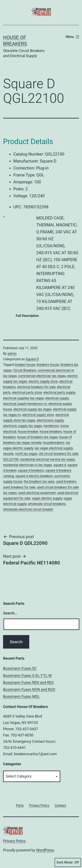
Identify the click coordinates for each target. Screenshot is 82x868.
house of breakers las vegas (38, 437)
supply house (13, 481)
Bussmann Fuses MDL (21, 696)
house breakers (51, 432)
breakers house (48, 365)
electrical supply (57, 398)
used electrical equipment (37, 493)
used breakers (66, 481)
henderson (51, 426)
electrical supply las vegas (33, 409)
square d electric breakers (34, 476)
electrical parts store (27, 392)
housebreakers (54, 443)
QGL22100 (11, 459)
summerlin (62, 476)
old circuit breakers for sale (58, 454)
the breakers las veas (39, 481)
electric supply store (43, 381)
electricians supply (50, 420)
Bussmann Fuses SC (20, 668)
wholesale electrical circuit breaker (28, 509)
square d (60, 465)
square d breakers (31, 470)
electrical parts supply (59, 392)
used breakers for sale (19, 487)
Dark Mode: (68, 862)
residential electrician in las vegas (28, 465)
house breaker (28, 432)
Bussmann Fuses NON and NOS (29, 689)
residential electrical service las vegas (47, 459)
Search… (10, 613)
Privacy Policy (14, 841)
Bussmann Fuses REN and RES (28, 682)
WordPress (45, 850)
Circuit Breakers (25, 370)
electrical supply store (38, 415)
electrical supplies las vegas (23, 398)
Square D (32, 359)
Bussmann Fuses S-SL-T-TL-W (27, 676)
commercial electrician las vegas (42, 376)
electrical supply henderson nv (25, 404)
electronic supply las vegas (23, 426)
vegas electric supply (47, 498)
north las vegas (26, 454)
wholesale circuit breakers (47, 504)
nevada (8, 454)
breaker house (25, 365)
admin (12, 354)
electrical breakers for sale (36, 387)
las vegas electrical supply (54, 448)
